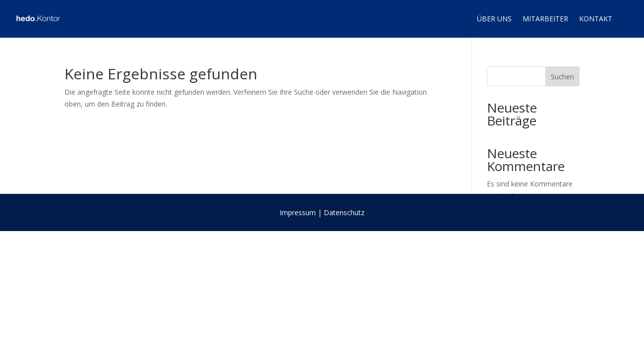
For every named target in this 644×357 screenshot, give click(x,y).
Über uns (494, 19)
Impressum (298, 212)
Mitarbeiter (545, 19)
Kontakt (596, 19)
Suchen (562, 77)
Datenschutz (344, 212)
